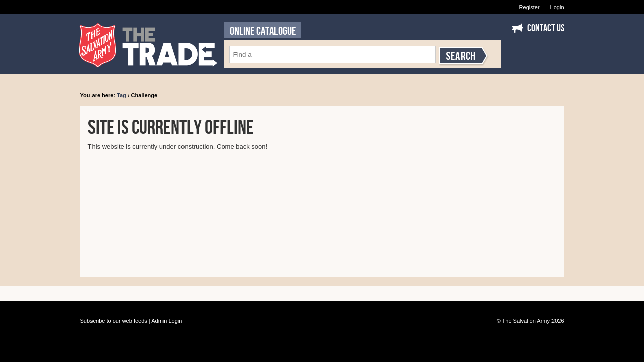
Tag (121, 95)
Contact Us (546, 28)
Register (530, 7)
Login (557, 7)
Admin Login (167, 321)
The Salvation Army (526, 321)
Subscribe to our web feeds (114, 321)
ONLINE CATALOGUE (263, 31)
